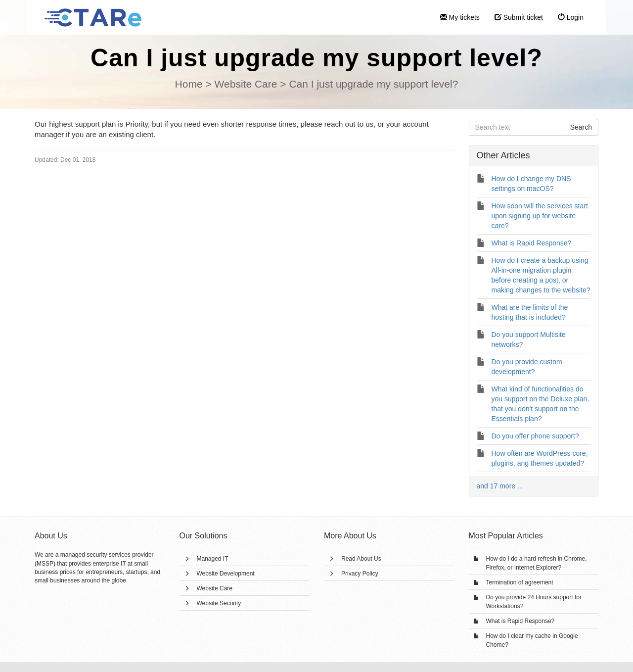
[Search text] (517, 127)
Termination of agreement (520, 582)
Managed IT (213, 559)
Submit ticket (519, 17)
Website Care (215, 588)
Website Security (219, 603)
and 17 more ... (500, 486)
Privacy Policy (360, 574)
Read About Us (361, 559)
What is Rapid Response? (520, 621)
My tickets (460, 17)
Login (571, 17)
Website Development (226, 574)
